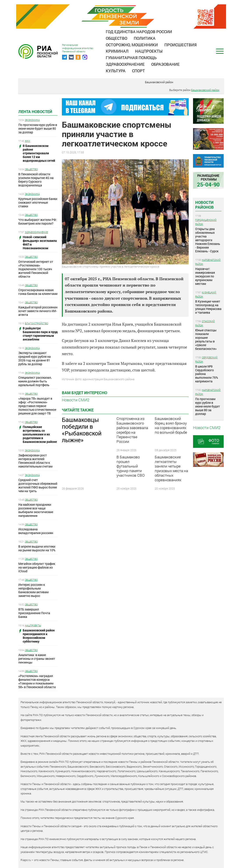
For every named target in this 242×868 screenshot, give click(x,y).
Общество (117, 38)
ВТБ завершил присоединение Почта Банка (34, 613)
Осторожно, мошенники (132, 45)
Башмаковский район (159, 82)
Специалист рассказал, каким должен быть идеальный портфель (35, 381)
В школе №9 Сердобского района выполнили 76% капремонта (207, 374)
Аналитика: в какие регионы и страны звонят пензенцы (37, 659)
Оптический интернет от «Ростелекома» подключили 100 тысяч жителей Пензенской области (36, 269)
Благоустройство (37, 323)
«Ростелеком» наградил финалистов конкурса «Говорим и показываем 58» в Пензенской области (37, 681)
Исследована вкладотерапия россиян (36, 531)
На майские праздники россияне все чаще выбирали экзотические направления (36, 510)
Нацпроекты (149, 51)
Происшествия (181, 45)
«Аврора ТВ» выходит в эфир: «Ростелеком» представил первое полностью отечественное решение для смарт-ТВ (37, 406)
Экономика (32, 120)
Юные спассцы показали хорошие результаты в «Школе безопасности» (206, 339)
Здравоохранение (125, 64)
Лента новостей (35, 112)
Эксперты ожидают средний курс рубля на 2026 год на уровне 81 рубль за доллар (35, 358)
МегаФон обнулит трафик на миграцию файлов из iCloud (37, 567)
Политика (145, 38)
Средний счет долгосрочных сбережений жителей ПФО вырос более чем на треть (38, 485)
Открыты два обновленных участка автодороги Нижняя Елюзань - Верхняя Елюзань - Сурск (208, 240)
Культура (116, 71)
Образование (165, 64)
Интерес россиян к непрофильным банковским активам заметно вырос (33, 590)
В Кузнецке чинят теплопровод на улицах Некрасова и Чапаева (208, 307)
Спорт (138, 71)
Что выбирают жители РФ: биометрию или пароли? (38, 222)
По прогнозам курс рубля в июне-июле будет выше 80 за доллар (38, 128)
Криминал (117, 51)
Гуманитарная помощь (131, 58)
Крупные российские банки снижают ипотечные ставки (38, 202)
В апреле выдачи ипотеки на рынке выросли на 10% (37, 548)
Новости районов (205, 205)
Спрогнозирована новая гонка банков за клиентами (38, 292)
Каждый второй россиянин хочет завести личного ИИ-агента (38, 311)
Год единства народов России (139, 32)
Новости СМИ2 (76, 400)
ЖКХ (28, 141)
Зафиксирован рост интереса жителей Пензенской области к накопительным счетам (35, 461)
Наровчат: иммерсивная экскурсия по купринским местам (205, 276)
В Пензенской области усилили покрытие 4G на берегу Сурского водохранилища (36, 180)
